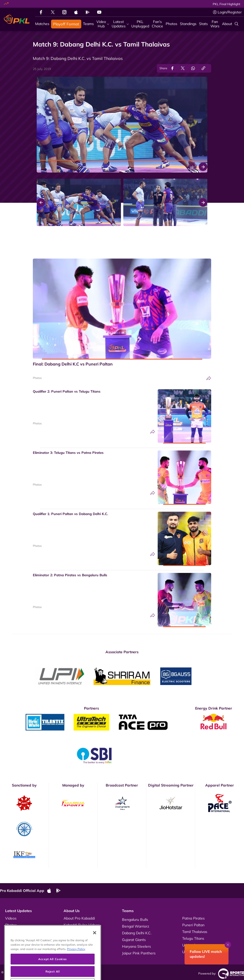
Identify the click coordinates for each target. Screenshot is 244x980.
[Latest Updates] (120, 24)
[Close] (95, 946)
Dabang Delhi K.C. (137, 933)
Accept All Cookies (52, 972)
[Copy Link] (203, 68)
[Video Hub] (103, 24)
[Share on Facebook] (172, 68)
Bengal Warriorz (136, 926)
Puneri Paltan (193, 925)
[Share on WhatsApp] (193, 68)
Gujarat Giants (134, 940)
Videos (11, 918)
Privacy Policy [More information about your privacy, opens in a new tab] (76, 962)
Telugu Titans (193, 938)
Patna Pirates (193, 918)
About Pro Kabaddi (79, 918)
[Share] (209, 378)
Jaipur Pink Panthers (139, 953)
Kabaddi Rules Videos (82, 925)
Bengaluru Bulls (135, 920)
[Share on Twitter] (183, 68)
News (10, 932)
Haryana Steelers (136, 946)
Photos (37, 378)
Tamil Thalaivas (195, 932)
